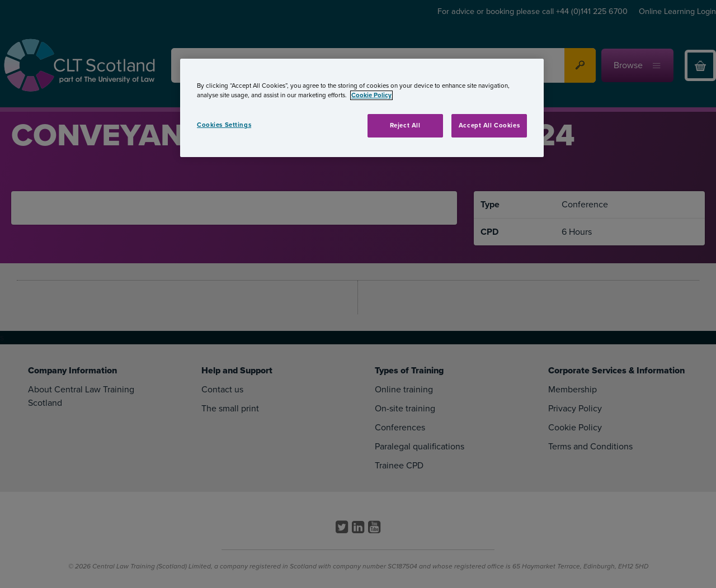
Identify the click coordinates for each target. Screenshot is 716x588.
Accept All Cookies (489, 125)
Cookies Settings (224, 125)
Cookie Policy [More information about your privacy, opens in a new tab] (371, 95)
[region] (362, 108)
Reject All (405, 125)
